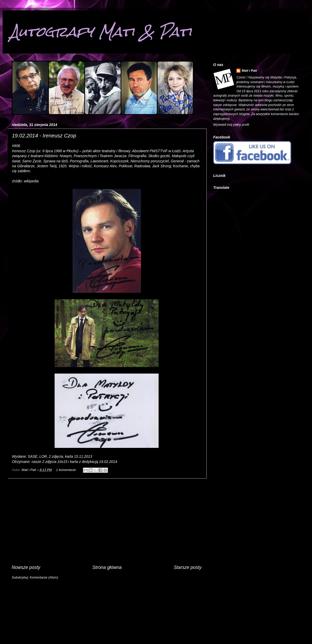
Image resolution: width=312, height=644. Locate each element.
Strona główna (107, 567)
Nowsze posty (26, 567)
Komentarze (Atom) (44, 577)
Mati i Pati (29, 470)
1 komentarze (66, 470)
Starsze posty (188, 567)
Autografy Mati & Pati (101, 32)
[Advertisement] (107, 521)
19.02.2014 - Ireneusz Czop (44, 136)
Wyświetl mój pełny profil (231, 125)
